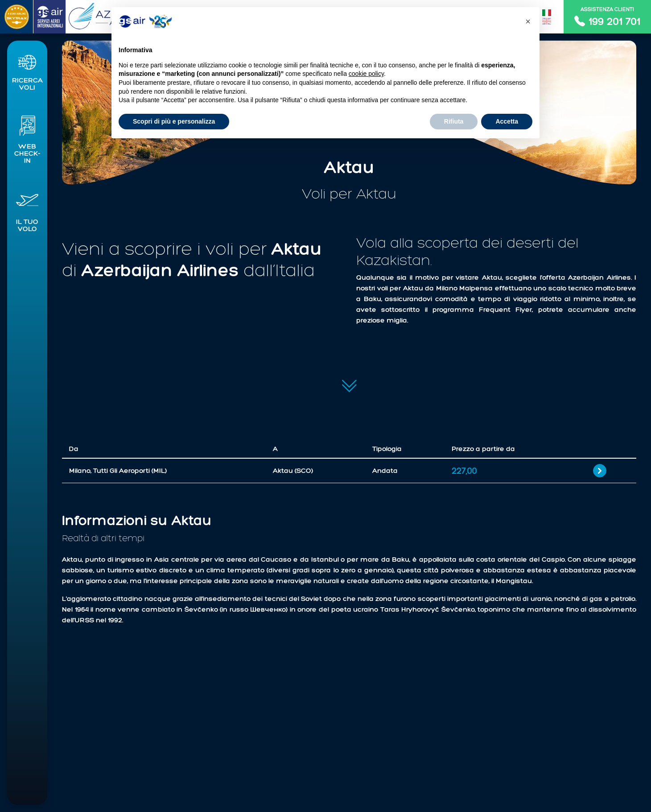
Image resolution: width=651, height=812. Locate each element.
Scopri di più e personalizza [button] (174, 121)
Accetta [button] (507, 121)
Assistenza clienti (607, 17)
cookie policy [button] (366, 74)
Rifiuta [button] (454, 121)
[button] (27, 71)
